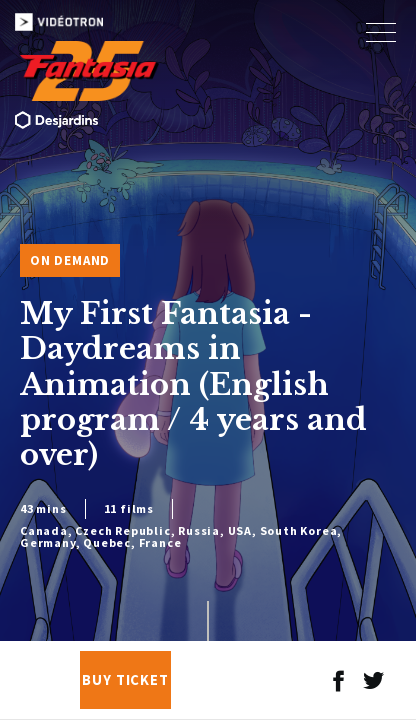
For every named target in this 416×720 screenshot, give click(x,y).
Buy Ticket (125, 680)
